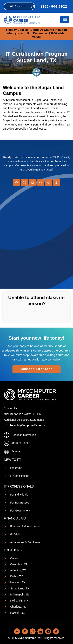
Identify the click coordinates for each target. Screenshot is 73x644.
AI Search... (22, 6)
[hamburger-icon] (65, 20)
